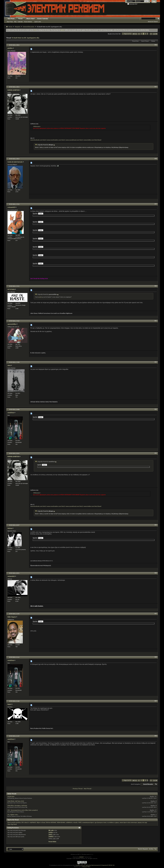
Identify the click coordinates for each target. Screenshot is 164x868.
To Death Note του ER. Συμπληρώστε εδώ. (26, 38)
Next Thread (88, 789)
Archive (151, 849)
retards (75, 822)
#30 (156, 736)
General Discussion (29, 27)
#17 (156, 87)
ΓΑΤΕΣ (80, 822)
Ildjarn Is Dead (41, 822)
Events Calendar (43, 19)
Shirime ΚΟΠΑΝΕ (51, 822)
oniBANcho (69, 822)
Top (156, 784)
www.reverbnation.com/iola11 (56, 140)
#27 (156, 614)
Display (153, 41)
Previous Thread (78, 789)
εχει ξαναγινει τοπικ (101, 822)
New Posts (11, 19)
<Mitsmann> (37, 126)
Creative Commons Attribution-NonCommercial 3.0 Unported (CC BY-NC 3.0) (95, 865)
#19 (156, 204)
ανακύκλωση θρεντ (88, 822)
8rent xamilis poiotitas (14, 822)
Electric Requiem (143, 849)
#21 (156, 321)
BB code (51, 830)
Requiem (18, 27)
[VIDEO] (51, 837)
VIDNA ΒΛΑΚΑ (61, 822)
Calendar (20, 22)
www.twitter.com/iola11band (92, 140)
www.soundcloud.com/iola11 (74, 140)
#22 (156, 362)
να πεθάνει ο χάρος (113, 822)
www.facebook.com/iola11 (38, 139)
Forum (20, 19)
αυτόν (40, 297)
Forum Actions (28, 22)
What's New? (31, 19)
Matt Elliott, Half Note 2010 (16, 801)
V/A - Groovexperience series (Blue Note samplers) (23, 810)
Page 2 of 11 (128, 34)
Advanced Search (153, 22)
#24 (156, 453)
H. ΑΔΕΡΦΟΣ (32, 822)
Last (155, 34)
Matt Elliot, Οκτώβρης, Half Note (17, 806)
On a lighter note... (13, 815)
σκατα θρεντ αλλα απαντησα (128, 822)
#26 (156, 573)
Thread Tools (135, 41)
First (135, 34)
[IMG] (50, 835)
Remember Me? (132, 4)
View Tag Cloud (12, 824)
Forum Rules (52, 842)
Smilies (51, 832)
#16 (156, 45)
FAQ (15, 22)
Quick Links (38, 22)
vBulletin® (82, 857)
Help (154, 1)
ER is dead (25, 822)
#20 (156, 286)
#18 (156, 159)
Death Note (11, 797)
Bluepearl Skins (86, 867)
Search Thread (145, 41)
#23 (156, 409)
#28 (156, 657)
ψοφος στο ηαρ (142, 822)
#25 (156, 525)
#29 (156, 701)
